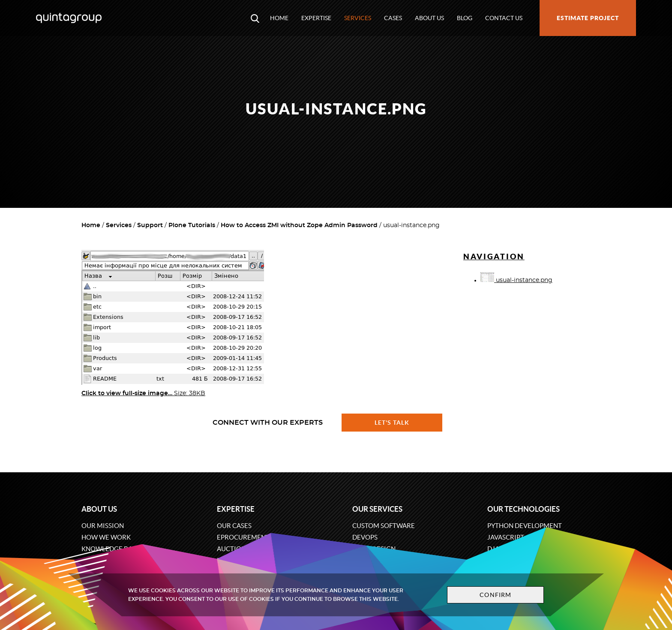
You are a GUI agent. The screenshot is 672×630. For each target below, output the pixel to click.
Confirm (495, 595)
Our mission (103, 526)
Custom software (384, 526)
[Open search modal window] (255, 18)
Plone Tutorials (192, 225)
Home (279, 18)
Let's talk (392, 423)
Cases (393, 18)
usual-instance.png (516, 280)
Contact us (504, 18)
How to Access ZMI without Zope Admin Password (299, 225)
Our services (377, 509)
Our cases (234, 526)
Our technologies (523, 509)
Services (358, 18)
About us (429, 18)
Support (150, 225)
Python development (525, 526)
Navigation (494, 256)
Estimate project (588, 18)
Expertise (316, 18)
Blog (465, 18)
